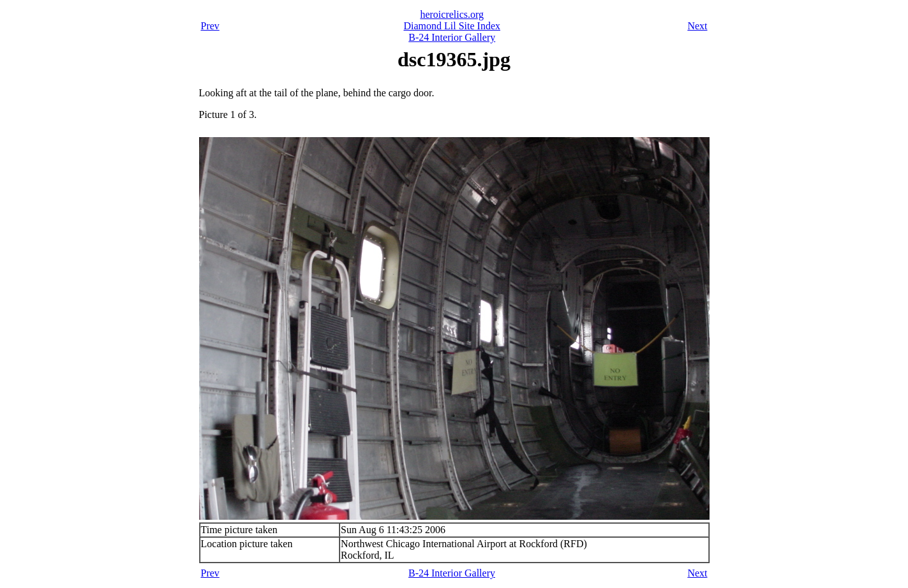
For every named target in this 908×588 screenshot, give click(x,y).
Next (697, 26)
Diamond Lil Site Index (452, 26)
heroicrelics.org (452, 14)
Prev (210, 26)
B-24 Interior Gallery (452, 37)
